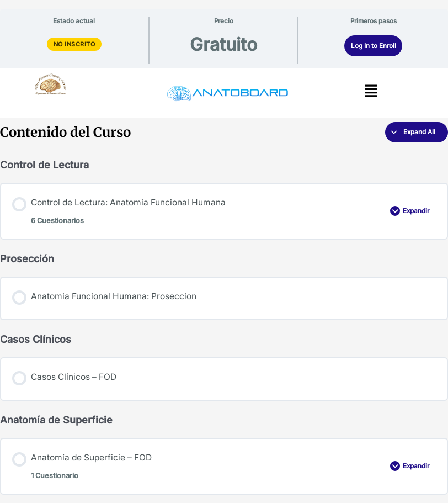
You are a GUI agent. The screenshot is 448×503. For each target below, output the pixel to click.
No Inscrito (74, 44)
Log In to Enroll (374, 46)
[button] (371, 91)
